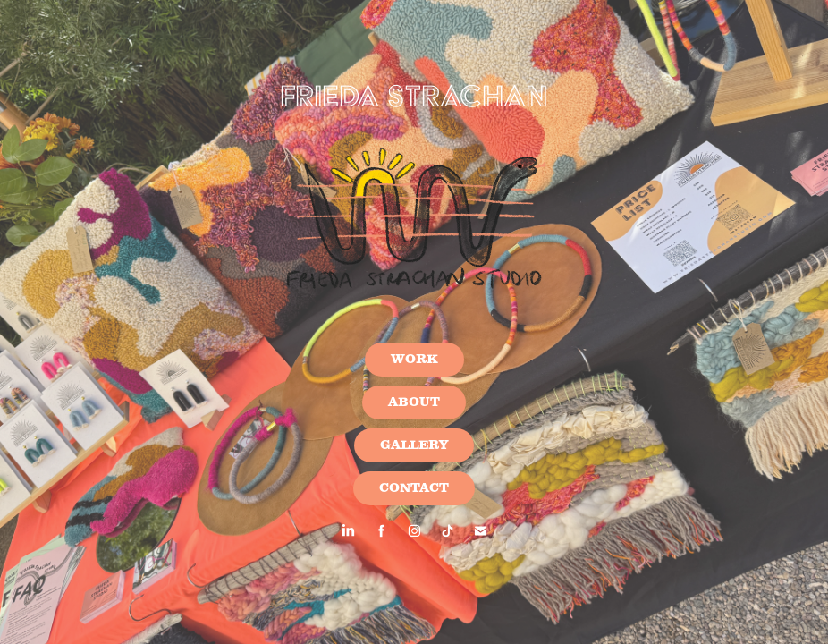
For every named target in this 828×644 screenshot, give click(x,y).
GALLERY (414, 445)
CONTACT (414, 488)
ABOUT (414, 402)
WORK (414, 360)
